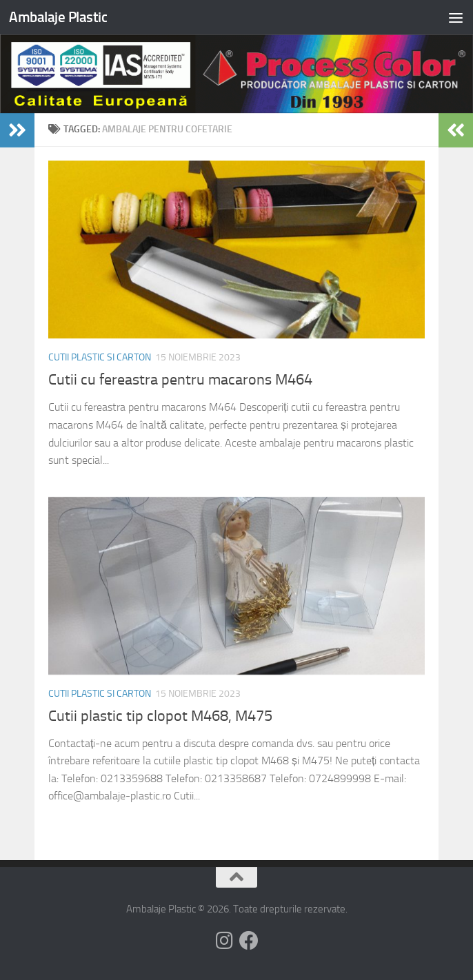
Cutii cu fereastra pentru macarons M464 (180, 380)
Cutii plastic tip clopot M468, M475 (160, 716)
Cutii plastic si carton (100, 357)
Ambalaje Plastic (58, 17)
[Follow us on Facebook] (249, 941)
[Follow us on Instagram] (224, 941)
